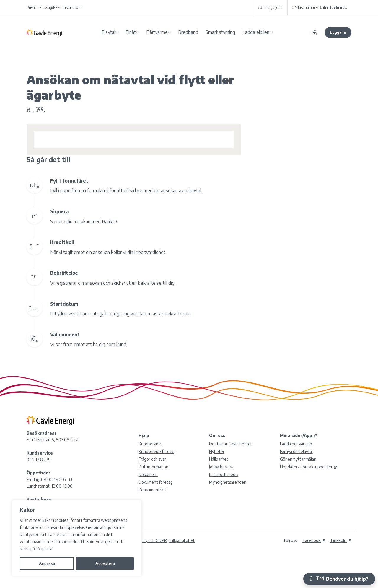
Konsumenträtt (153, 490)
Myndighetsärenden (228, 482)
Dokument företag (156, 482)
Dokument (148, 474)
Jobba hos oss (221, 467)
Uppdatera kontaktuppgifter (309, 467)
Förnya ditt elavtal (296, 451)
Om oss (217, 435)
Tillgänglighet (182, 540)
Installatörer (73, 8)
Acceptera (105, 563)
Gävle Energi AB (44, 32)
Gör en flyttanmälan (298, 459)
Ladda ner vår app (296, 444)
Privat (31, 8)
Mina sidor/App (299, 435)
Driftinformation (153, 467)
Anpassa (47, 563)
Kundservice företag (157, 451)
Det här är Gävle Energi (230, 444)
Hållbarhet (219, 459)
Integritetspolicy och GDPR (142, 540)
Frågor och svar (152, 459)
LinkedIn (341, 540)
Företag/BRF (49, 8)
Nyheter (217, 451)
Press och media (224, 474)
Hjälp (144, 435)
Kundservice (150, 444)
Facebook (314, 540)
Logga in (338, 32)
